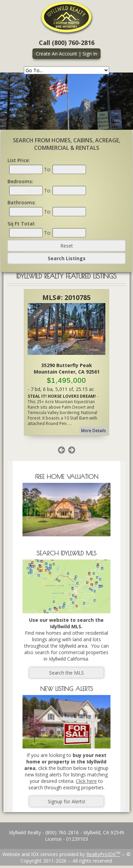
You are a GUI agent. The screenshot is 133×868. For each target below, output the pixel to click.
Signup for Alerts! (66, 801)
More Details (94, 430)
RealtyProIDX (103, 854)
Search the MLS (66, 673)
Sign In (90, 54)
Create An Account (56, 54)
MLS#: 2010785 (66, 297)
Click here (86, 781)
